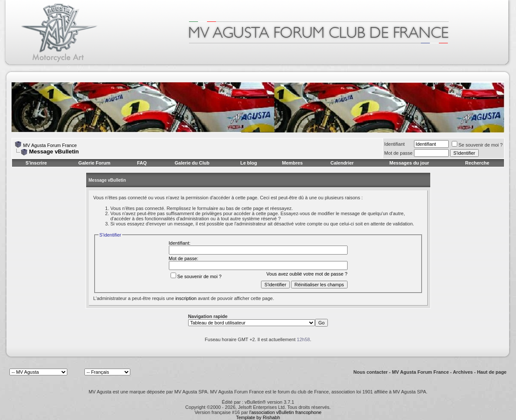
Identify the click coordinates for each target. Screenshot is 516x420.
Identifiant (395, 144)
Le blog (249, 163)
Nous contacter (371, 372)
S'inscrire (36, 163)
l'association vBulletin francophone (285, 412)
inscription (186, 298)
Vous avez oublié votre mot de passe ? (307, 274)
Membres (292, 163)
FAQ (142, 163)
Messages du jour (409, 163)
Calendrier (342, 163)
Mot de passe (399, 153)
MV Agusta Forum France (50, 145)
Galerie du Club (192, 163)
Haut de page (492, 372)
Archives (463, 372)
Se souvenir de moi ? (477, 145)
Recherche (477, 163)
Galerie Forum (94, 163)
